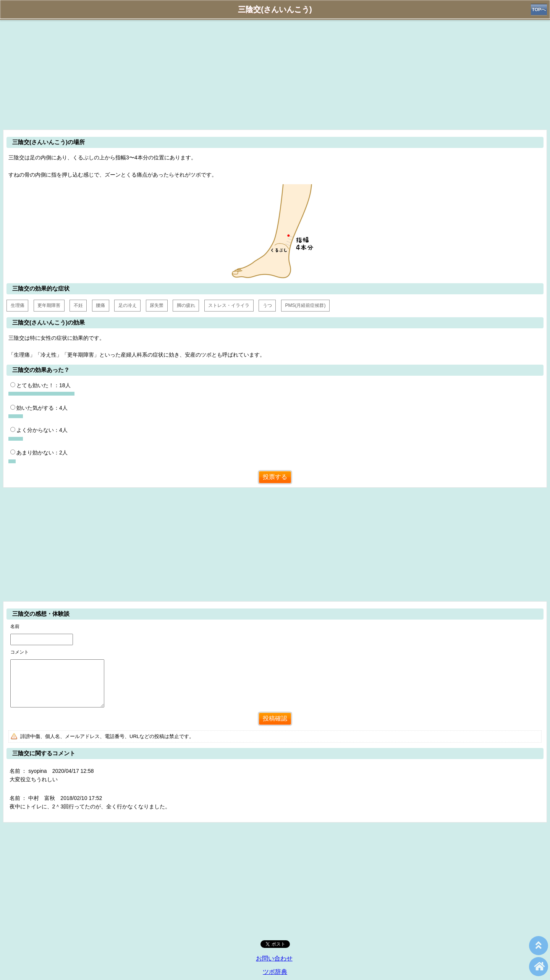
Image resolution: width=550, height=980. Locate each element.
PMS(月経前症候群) (305, 305)
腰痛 (100, 305)
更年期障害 (49, 305)
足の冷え (128, 305)
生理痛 (18, 305)
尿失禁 (157, 305)
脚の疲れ (186, 305)
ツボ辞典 (275, 972)
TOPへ (539, 10)
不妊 (78, 305)
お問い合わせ (274, 958)
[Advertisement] (275, 73)
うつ (267, 305)
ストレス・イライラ (229, 305)
